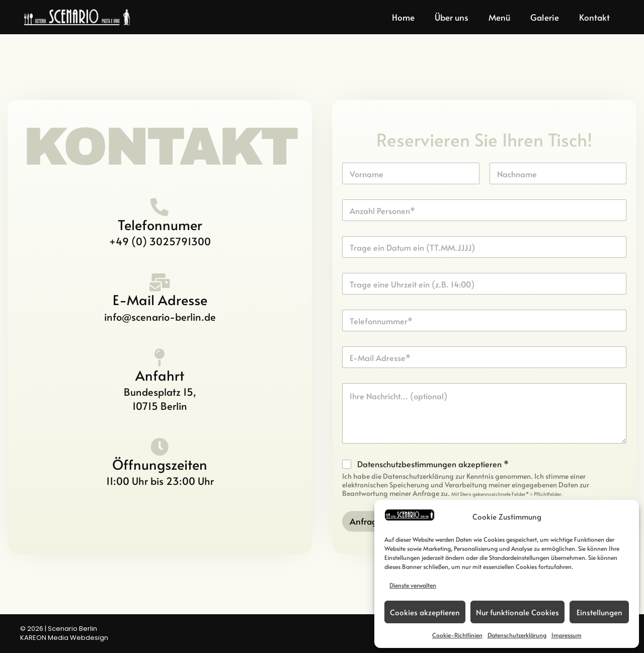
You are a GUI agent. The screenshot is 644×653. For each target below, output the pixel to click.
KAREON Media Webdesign (64, 638)
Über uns (452, 17)
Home (403, 17)
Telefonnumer (160, 225)
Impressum (567, 635)
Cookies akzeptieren (425, 612)
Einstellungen (599, 612)
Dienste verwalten (413, 585)
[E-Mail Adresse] (160, 282)
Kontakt (594, 17)
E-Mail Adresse (160, 300)
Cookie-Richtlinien (457, 635)
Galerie (545, 17)
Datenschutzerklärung (517, 635)
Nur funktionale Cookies (517, 612)
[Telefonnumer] (160, 207)
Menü (499, 17)
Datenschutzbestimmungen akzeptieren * (433, 464)
